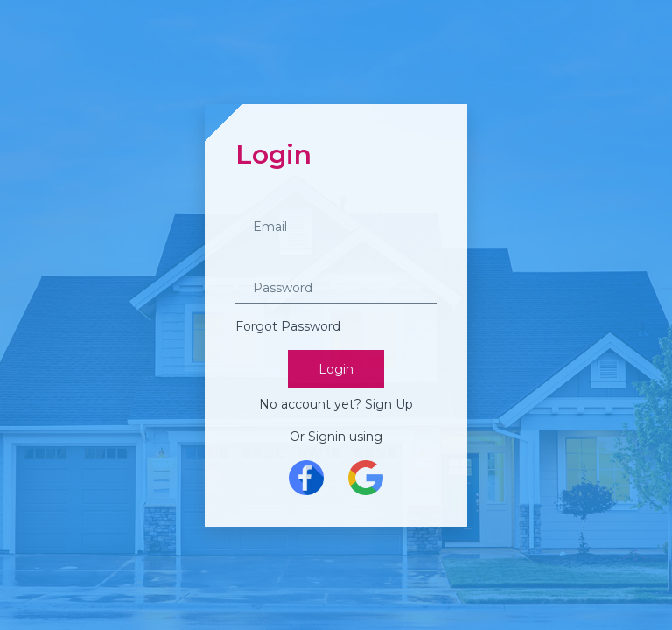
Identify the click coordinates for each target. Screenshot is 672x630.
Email (252, 204)
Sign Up (389, 404)
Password (265, 265)
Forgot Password (288, 326)
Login (336, 369)
